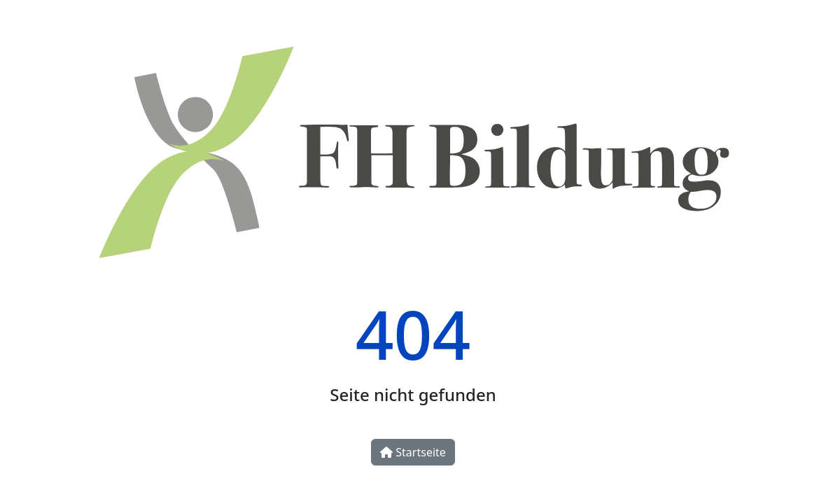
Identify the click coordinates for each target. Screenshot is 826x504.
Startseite (413, 452)
